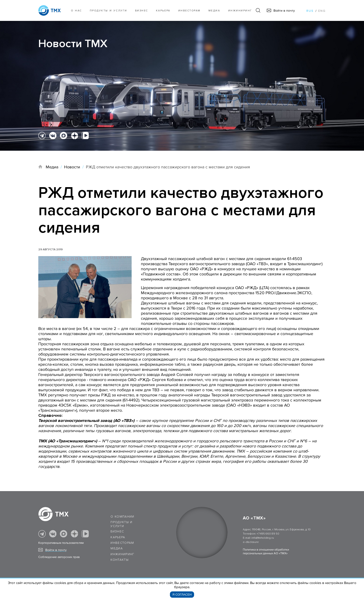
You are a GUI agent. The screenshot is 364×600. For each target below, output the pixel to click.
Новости (72, 167)
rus (310, 11)
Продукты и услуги (109, 11)
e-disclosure (251, 542)
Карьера (163, 11)
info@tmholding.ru (263, 538)
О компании (122, 517)
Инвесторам (189, 11)
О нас (76, 11)
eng (322, 11)
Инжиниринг (240, 11)
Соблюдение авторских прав (59, 557)
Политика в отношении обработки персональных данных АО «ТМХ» (266, 551)
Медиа (214, 11)
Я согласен (182, 595)
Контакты (120, 560)
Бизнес (117, 532)
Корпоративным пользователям (61, 543)
